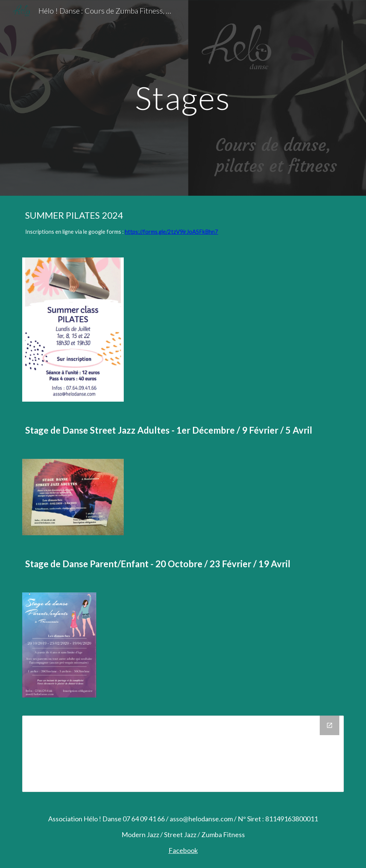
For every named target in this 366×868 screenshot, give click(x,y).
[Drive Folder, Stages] (183, 754)
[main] (183, 98)
